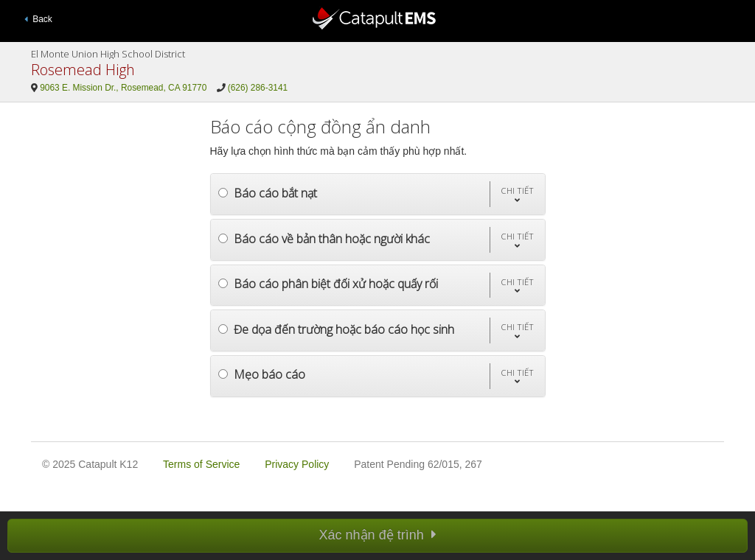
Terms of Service (201, 464)
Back (38, 19)
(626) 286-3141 (258, 88)
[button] (517, 194)
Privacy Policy (297, 464)
